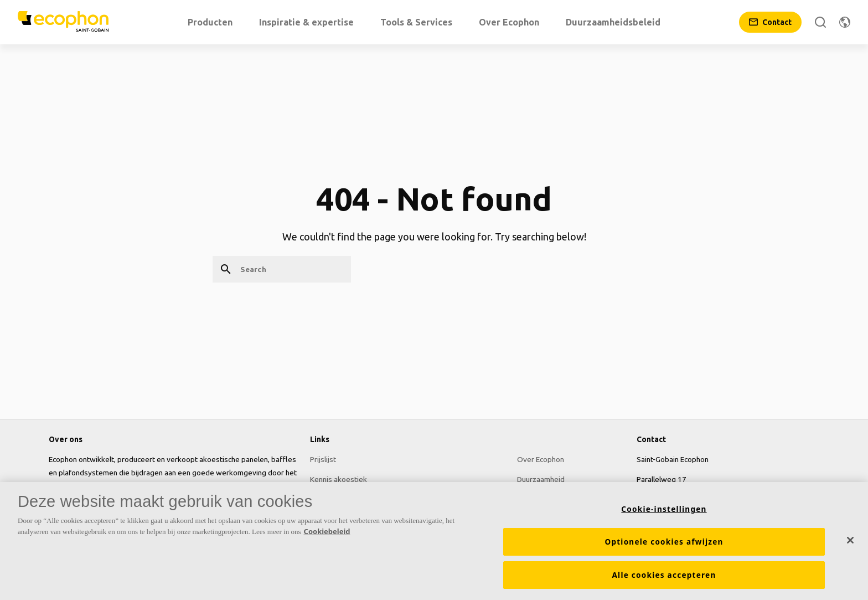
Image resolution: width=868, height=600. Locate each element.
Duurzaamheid (541, 479)
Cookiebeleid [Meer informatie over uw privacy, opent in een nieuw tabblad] (327, 532)
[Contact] (770, 22)
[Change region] (845, 22)
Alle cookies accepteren (664, 576)
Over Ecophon (541, 459)
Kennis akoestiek (339, 479)
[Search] (820, 22)
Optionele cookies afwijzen (664, 542)
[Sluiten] (850, 541)
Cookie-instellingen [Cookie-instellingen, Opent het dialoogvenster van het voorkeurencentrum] (664, 510)
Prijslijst (323, 459)
